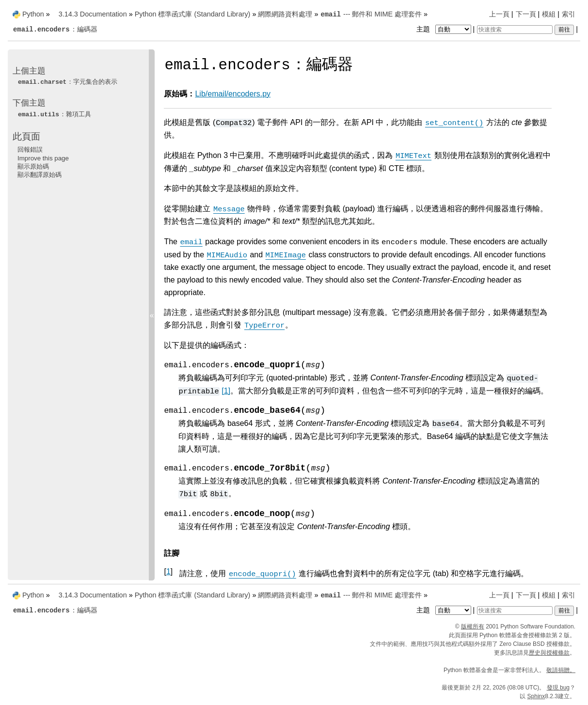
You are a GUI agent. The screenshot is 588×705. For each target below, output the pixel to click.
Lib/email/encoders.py (233, 94)
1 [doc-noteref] (226, 391)
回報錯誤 (30, 149)
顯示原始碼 (33, 166)
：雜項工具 (54, 114)
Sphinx (536, 696)
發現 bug (558, 688)
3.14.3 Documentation (93, 14)
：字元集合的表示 (67, 82)
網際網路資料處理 (285, 14)
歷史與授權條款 (549, 653)
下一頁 (526, 14)
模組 (549, 14)
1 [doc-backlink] (168, 572)
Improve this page (43, 158)
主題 (445, 29)
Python (33, 14)
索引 (569, 14)
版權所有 (473, 627)
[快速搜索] (515, 30)
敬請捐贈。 (561, 670)
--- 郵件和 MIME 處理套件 (371, 14)
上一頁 (499, 14)
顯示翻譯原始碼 (40, 175)
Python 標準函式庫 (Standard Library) (193, 14)
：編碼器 (55, 29)
